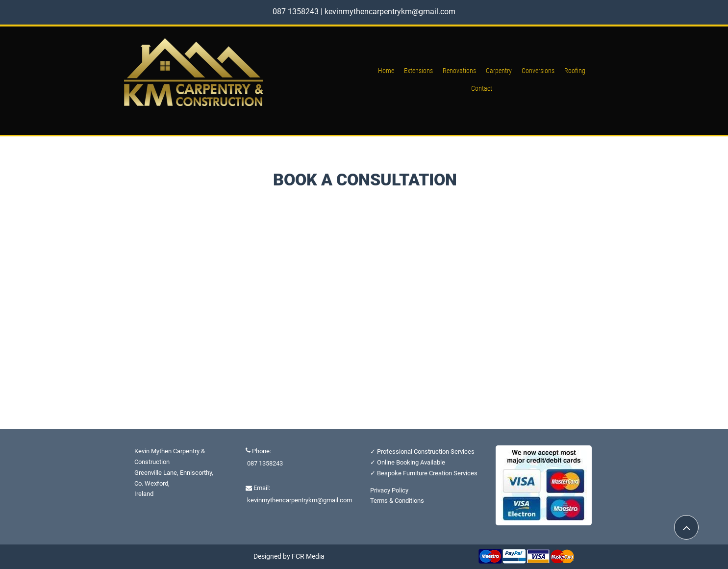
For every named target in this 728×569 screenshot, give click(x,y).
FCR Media (308, 556)
